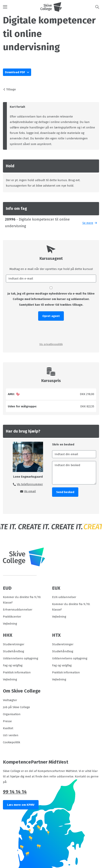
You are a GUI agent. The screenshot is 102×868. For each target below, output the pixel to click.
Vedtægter (10, 700)
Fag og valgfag (13, 665)
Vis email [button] (30, 491)
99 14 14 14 (15, 792)
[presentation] (51, 331)
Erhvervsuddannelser (18, 610)
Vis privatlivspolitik (51, 344)
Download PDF (15, 72)
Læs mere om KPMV (21, 805)
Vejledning (10, 624)
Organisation (12, 714)
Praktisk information (17, 672)
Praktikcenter (12, 617)
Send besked (65, 492)
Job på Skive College (16, 707)
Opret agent (51, 316)
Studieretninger (14, 644)
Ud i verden (11, 735)
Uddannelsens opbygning (21, 658)
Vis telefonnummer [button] (30, 484)
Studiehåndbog (14, 651)
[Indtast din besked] (74, 473)
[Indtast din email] (74, 454)
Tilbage (11, 89)
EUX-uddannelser (64, 597)
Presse (7, 721)
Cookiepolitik (12, 742)
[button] (22, 7)
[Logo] (51, 7)
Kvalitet (8, 728)
